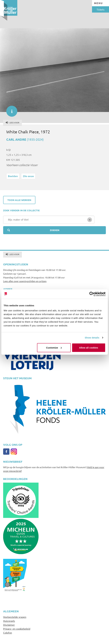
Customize (54, 347)
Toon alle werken (19, 200)
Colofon (8, 633)
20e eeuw (28, 176)
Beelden (13, 176)
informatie (10, 110)
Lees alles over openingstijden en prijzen (25, 281)
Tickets (101, 9)
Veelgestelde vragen (15, 617)
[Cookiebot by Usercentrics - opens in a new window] (92, 294)
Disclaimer (9, 625)
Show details (92, 338)
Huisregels (9, 621)
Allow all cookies (89, 347)
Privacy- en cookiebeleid (17, 629)
